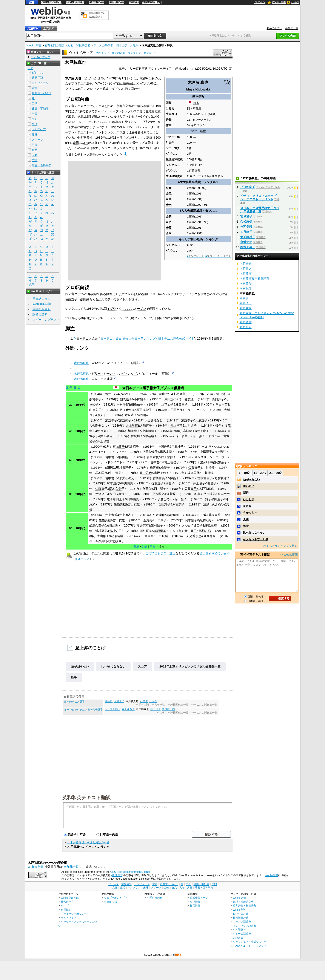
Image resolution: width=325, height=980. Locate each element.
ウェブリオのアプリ (116, 898)
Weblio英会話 (42, 304)
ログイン (260, 2)
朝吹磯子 (126, 399)
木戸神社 (246, 264)
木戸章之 (246, 269)
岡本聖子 (191, 520)
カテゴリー (150, 53)
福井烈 (109, 701)
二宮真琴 (148, 536)
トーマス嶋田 (112, 709)
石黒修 (144, 701)
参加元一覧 (292, 28)
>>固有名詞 (142, 705)
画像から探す (112, 902)
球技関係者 (83, 45)
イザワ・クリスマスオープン (126, 309)
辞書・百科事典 (42, 165)
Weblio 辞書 (279, 2)
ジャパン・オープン (108, 111)
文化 (35, 119)
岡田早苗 (222, 404)
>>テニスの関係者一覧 (204, 705)
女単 (144, 547)
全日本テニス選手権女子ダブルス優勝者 (153, 388)
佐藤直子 (71, 299)
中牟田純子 (149, 431)
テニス (82, 83)
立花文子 (167, 404)
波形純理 (112, 525)
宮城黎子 (189, 431)
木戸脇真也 (81, 363)
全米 (169, 205)
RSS (178, 955)
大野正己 (119, 701)
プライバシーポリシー (74, 914)
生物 (35, 145)
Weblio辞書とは (70, 898)
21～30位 (276, 473)
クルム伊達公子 (192, 525)
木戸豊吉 (246, 322)
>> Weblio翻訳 (289, 555)
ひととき (249, 499)
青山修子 (191, 531)
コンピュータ (40, 83)
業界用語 (37, 78)
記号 (32, 285)
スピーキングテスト (46, 320)
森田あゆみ (80, 143)
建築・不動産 (40, 109)
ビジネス (37, 73)
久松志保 (246, 222)
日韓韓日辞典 (117, 2)
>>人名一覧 (158, 705)
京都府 (144, 78)
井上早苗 (132, 426)
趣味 (35, 134)
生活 (35, 124)
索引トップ (103, 53)
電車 (35, 88)
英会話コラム (42, 299)
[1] (124, 153)
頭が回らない (80, 666)
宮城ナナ (224, 494)
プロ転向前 (248, 187)
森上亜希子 (128, 709)
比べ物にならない (113, 666)
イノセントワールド (256, 539)
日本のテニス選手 (127, 45)
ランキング (134, 53)
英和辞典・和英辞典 (245, 906)
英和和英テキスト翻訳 (86, 797)
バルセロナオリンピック (181, 294)
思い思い (249, 486)
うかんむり (250, 513)
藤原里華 (173, 515)
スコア (142, 666)
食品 (35, 150)
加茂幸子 (111, 420)
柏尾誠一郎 (168, 709)
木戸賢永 (246, 327)
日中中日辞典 (97, 2)
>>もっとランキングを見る (280, 546)
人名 (70, 45)
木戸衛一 (246, 303)
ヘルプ (295, 2)
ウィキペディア (81, 53)
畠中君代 (111, 457)
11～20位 (260, 473)
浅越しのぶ (165, 499)
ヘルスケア (39, 129)
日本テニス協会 (87, 338)
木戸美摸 (246, 274)
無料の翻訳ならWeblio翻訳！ (97, 15)
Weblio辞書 (271, 875)
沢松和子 (204, 462)
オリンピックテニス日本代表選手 (83, 710)
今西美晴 (101, 541)
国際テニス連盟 (102, 379)
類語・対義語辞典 (51, 2)
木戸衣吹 (246, 308)
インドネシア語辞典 (245, 926)
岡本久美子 (117, 489)
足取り (247, 506)
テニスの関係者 (103, 45)
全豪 (169, 188)
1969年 (192, 114)
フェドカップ (143, 318)
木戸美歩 (246, 283)
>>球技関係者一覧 (178, 705)
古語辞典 (134, 2)
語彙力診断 (40, 314)
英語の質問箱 (42, 309)
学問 (35, 114)
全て (30, 68)
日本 (196, 103)
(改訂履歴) (117, 875)
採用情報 (195, 906)
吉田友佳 (134, 504)
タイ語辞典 (239, 930)
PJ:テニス (83, 559)
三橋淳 (153, 701)
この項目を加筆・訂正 (160, 553)
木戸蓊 (244, 298)
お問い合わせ (155, 898)
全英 (169, 199)
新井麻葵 (143, 525)
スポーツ (37, 140)
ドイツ (146, 116)
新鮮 (246, 493)
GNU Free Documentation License (130, 872)
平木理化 (158, 494)
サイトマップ (69, 918)
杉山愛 (202, 515)
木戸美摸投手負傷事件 (255, 279)
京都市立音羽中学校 (130, 106)
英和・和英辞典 (75, 2)
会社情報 (195, 902)
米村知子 (157, 525)
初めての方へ (274, 28)
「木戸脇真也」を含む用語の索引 (88, 842)
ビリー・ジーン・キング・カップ (114, 374)
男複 (153, 547)
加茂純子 (125, 420)
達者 (246, 526)
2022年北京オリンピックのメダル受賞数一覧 (190, 666)
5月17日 (201, 114)
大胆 (246, 519)
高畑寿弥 (205, 531)
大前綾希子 (117, 541)
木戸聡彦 (246, 288)
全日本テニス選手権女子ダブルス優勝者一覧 (260, 210)
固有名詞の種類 (54, 45)
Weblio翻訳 (239, 910)
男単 (136, 547)
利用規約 (66, 910)
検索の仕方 (67, 902)
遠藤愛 (171, 494)
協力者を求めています (215, 553)
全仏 (169, 194)
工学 (35, 103)
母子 (74, 678)
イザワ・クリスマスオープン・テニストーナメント (258, 198)
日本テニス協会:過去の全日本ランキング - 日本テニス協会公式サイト (147, 338)
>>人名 (161, 713)
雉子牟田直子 (116, 499)
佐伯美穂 (120, 504)
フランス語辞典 (242, 922)
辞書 (32, 2)
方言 (35, 160)
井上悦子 (199, 483)
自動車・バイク (42, 93)
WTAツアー (99, 363)
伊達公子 (112, 294)
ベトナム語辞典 (242, 934)
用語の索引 (119, 53)
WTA (99, 83)
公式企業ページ (199, 898)
